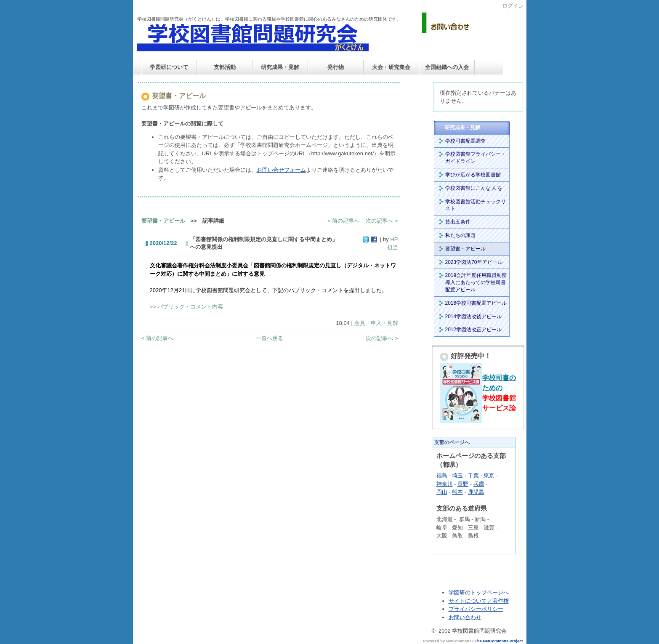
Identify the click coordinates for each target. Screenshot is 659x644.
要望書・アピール (163, 221)
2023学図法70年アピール (474, 262)
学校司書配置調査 (465, 141)
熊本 (457, 492)
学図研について (169, 67)
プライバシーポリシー (476, 609)
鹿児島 (476, 492)
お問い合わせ (465, 617)
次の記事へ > (382, 221)
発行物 (336, 67)
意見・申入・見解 (376, 323)
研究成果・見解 (280, 67)
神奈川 (445, 484)
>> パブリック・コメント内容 (187, 307)
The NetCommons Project (499, 641)
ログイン (513, 6)
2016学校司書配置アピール (476, 303)
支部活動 (225, 67)
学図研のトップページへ (479, 592)
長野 (463, 484)
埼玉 (457, 475)
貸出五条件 (458, 222)
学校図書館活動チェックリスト (476, 205)
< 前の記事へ (343, 221)
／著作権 (498, 601)
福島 (442, 475)
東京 (489, 475)
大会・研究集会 (391, 67)
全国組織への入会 (447, 67)
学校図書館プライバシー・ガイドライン (476, 158)
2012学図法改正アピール (474, 330)
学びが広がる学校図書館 (473, 175)
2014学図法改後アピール (474, 317)
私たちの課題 (460, 235)
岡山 (442, 492)
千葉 (473, 475)
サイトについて (468, 601)
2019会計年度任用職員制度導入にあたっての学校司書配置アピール (476, 282)
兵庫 (479, 484)
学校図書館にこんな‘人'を (474, 188)
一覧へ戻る (270, 338)
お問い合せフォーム (281, 170)
